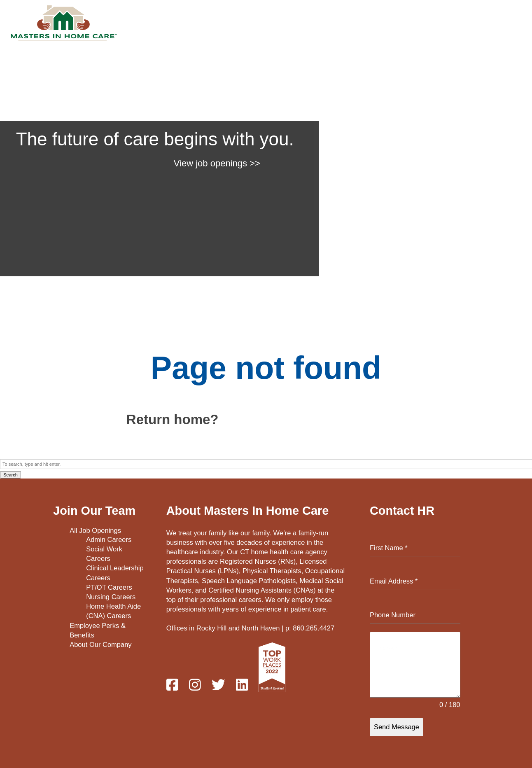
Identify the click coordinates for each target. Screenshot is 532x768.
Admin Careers (109, 540)
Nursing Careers (111, 597)
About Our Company (100, 644)
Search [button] (10, 475)
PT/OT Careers (109, 587)
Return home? (173, 419)
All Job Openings (95, 530)
